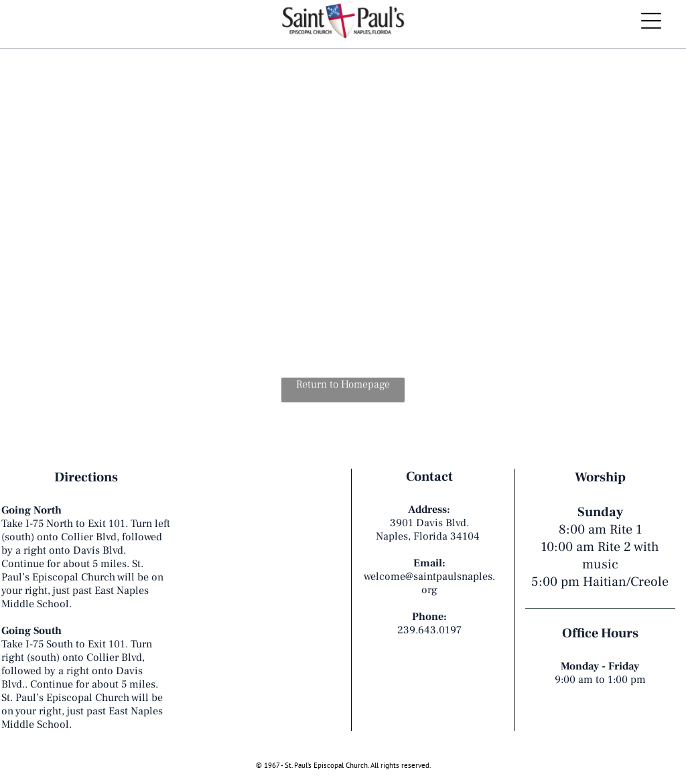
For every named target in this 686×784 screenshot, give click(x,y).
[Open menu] (651, 21)
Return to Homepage (343, 384)
